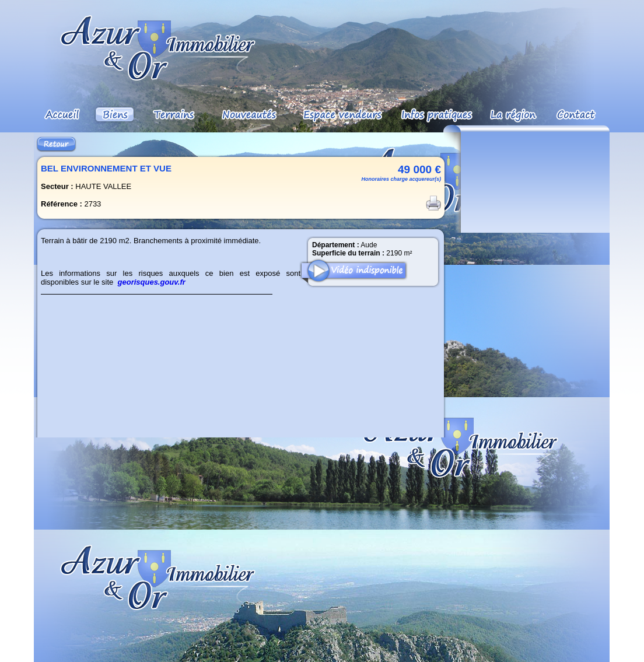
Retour (56, 144)
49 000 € (419, 169)
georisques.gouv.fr (152, 282)
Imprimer (433, 203)
